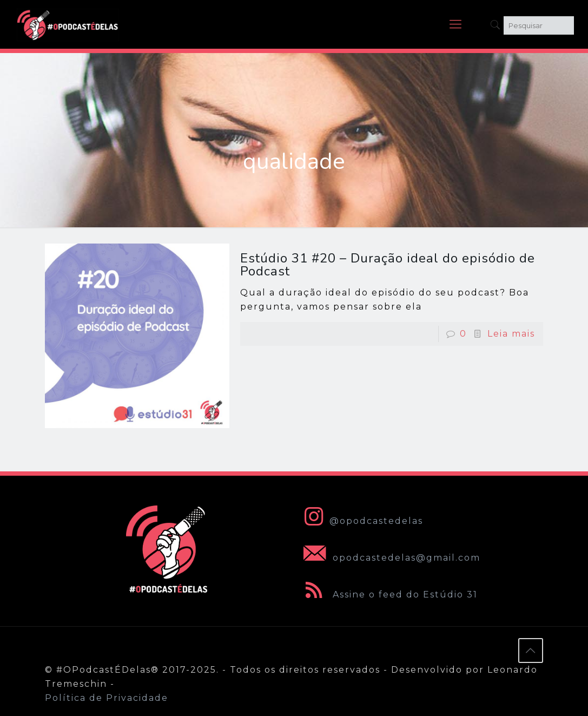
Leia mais (511, 334)
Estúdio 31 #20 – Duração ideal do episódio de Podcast (388, 265)
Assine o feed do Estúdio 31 (388, 595)
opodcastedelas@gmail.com (390, 558)
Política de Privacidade (107, 698)
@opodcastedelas (361, 521)
